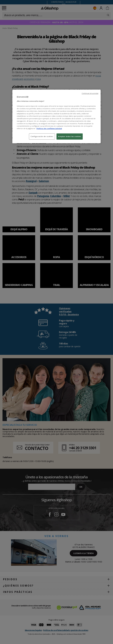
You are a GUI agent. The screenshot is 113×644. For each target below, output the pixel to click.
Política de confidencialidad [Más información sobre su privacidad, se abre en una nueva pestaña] (49, 129)
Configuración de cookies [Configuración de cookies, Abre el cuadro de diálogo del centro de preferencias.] (42, 137)
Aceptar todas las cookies (70, 137)
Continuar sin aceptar (90, 93)
